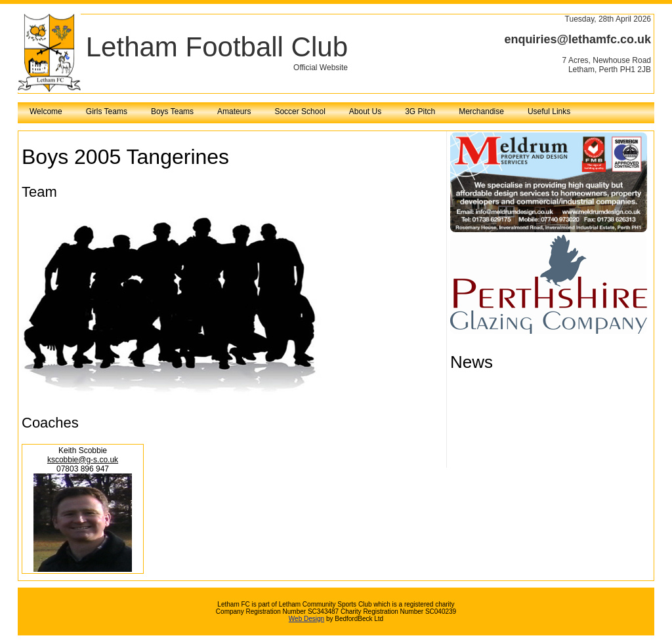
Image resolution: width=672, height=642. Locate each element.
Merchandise (481, 111)
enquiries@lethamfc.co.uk (577, 39)
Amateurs (234, 111)
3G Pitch (420, 111)
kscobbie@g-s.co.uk (83, 460)
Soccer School (300, 111)
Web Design (306, 619)
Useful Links (549, 111)
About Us (365, 111)
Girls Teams (107, 111)
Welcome (46, 111)
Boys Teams (172, 111)
